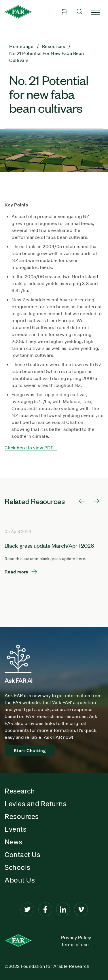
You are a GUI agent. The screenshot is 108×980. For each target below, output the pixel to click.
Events (16, 829)
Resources (22, 816)
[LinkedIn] (63, 909)
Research (20, 791)
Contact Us (22, 854)
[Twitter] (27, 909)
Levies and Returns (36, 804)
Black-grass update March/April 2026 (49, 545)
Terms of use (75, 944)
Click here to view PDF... (31, 448)
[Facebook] (45, 909)
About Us (20, 880)
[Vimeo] (81, 909)
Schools (18, 867)
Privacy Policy (76, 937)
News (13, 842)
